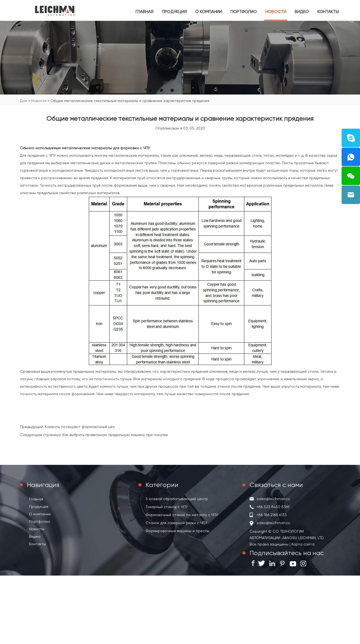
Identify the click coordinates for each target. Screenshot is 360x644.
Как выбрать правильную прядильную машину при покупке (115, 435)
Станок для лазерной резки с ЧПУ (176, 523)
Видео (302, 12)
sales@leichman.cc (273, 499)
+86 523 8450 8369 (273, 507)
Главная (144, 12)
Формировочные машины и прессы (177, 531)
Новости (276, 12)
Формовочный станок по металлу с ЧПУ (182, 515)
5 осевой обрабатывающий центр (177, 499)
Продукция (174, 12)
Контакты (328, 12)
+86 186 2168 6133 (272, 515)
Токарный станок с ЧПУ (167, 507)
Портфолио (244, 12)
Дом (24, 101)
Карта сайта (302, 544)
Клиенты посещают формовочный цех (80, 427)
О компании (209, 12)
